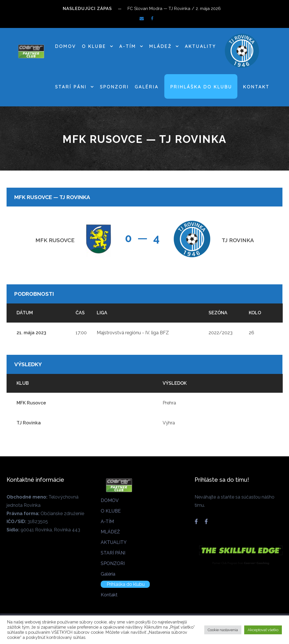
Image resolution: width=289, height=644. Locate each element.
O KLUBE (94, 46)
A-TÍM (128, 46)
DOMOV (66, 46)
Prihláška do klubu (201, 87)
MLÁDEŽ (160, 46)
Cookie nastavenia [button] (223, 630)
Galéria (147, 87)
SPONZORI (114, 87)
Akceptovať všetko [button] (263, 630)
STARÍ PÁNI (71, 87)
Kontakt (256, 87)
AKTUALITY (200, 46)
